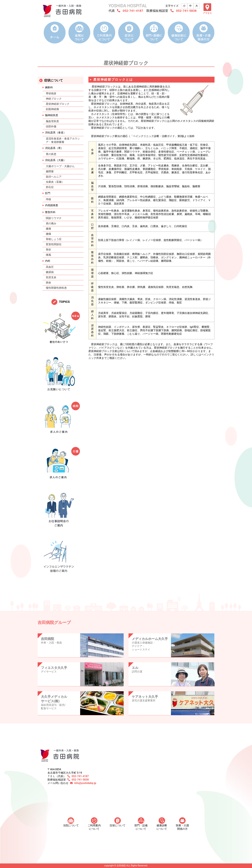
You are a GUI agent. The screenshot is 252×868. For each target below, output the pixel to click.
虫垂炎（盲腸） (55, 182)
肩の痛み (51, 223)
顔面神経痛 (52, 109)
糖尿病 (50, 272)
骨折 (48, 250)
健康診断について (162, 824)
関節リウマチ (54, 218)
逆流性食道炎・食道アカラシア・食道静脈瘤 (63, 140)
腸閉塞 (50, 171)
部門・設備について (141, 824)
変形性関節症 (54, 244)
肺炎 (48, 283)
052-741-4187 (133, 11)
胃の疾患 (51, 154)
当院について (71, 822)
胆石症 (50, 187)
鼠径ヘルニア (54, 177)
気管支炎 (51, 277)
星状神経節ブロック (58, 104)
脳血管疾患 (52, 121)
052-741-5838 (186, 11)
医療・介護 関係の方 (182, 824)
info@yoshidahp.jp (85, 783)
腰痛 (48, 234)
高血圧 (50, 267)
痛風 (48, 255)
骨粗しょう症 (54, 239)
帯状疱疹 (51, 93)
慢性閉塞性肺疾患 (56, 288)
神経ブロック (54, 99)
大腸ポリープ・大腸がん (60, 166)
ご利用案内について (94, 824)
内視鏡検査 (52, 205)
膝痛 (48, 229)
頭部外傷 (51, 126)
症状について (118, 822)
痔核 (48, 199)
